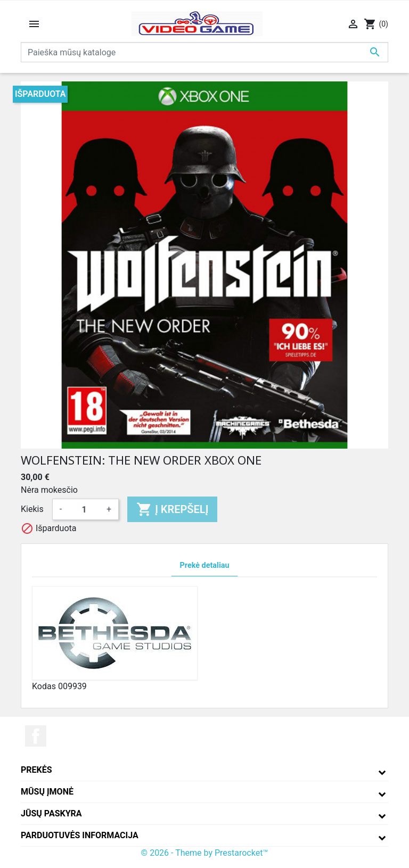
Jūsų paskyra (51, 813)
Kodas (44, 686)
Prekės (36, 770)
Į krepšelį (172, 509)
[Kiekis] (84, 509)
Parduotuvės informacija (80, 835)
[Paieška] (204, 52)
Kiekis (32, 509)
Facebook (36, 736)
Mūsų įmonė (47, 792)
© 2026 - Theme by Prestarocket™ (205, 853)
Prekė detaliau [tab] (205, 565)
